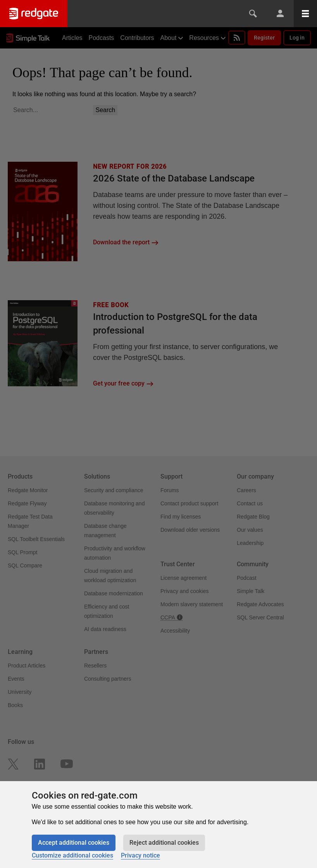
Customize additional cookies (72, 855)
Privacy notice (140, 855)
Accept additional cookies (74, 843)
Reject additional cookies (164, 843)
